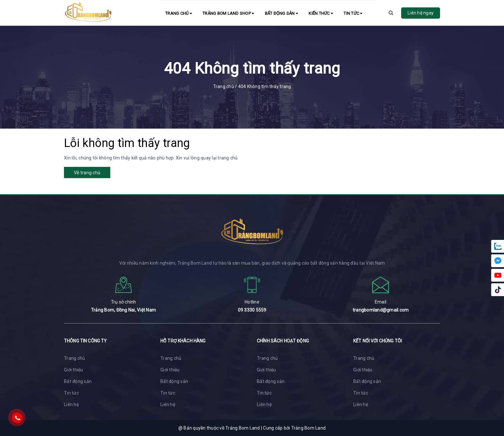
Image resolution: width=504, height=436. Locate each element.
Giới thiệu (74, 370)
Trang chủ (179, 13)
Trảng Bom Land (309, 428)
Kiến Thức (321, 13)
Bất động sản (282, 13)
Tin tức (353, 13)
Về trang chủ (87, 173)
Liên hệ (71, 404)
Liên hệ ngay (421, 13)
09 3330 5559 (252, 310)
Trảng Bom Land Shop (228, 13)
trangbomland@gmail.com (381, 310)
